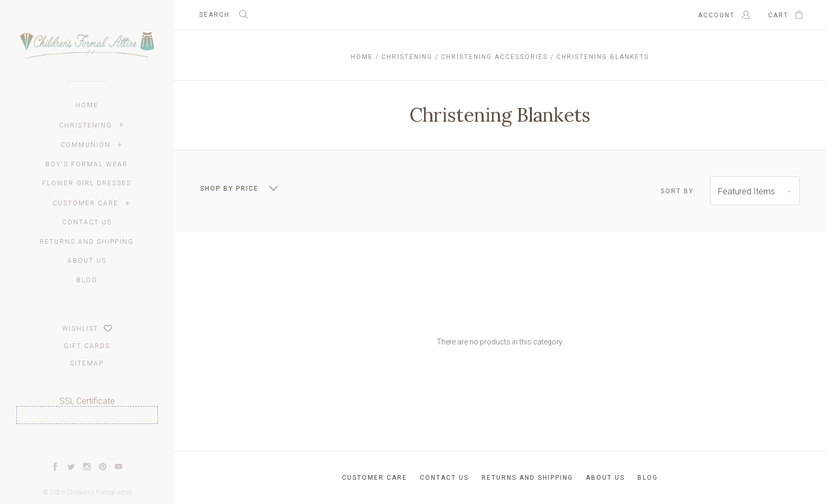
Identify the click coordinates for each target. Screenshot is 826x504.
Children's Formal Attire (99, 492)
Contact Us (87, 222)
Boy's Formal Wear (87, 164)
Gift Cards (87, 346)
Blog (87, 280)
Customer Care (86, 203)
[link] (87, 443)
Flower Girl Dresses (87, 183)
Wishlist (87, 329)
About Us (87, 261)
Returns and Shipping (87, 242)
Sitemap (87, 363)
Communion (86, 145)
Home (87, 105)
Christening (86, 125)
